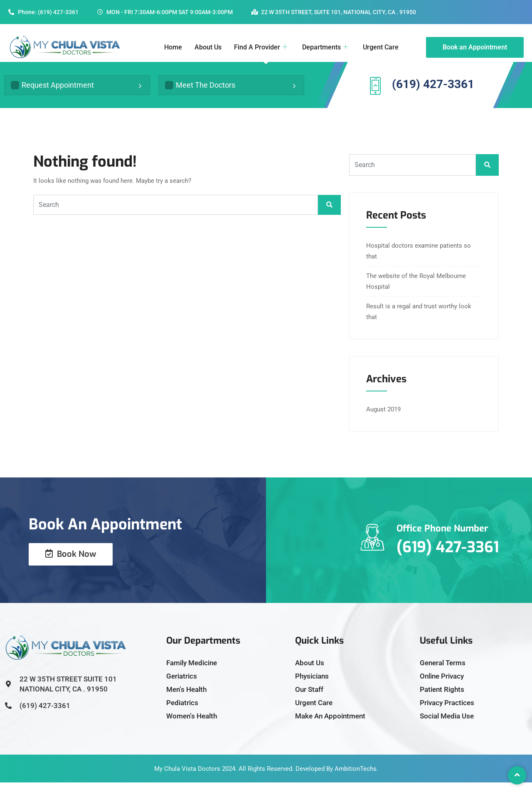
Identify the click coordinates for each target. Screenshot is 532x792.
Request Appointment (52, 90)
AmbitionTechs (356, 778)
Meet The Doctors (200, 90)
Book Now (71, 564)
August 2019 (383, 419)
